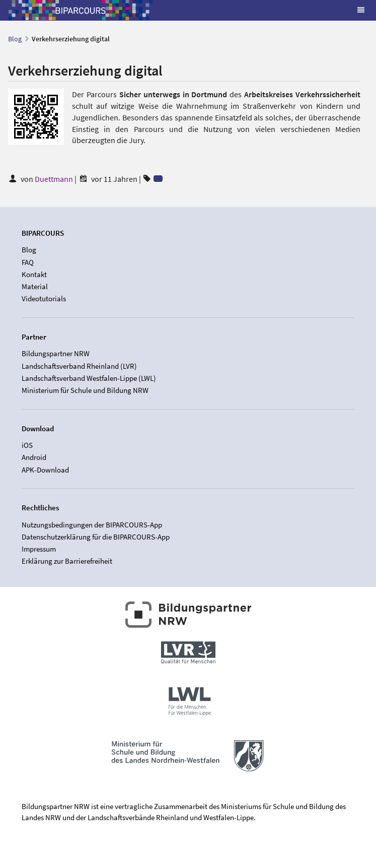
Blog (15, 39)
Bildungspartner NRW (56, 354)
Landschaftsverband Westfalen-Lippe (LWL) (89, 378)
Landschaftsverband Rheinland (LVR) (79, 366)
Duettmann (55, 179)
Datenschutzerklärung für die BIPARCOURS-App (96, 537)
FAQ (28, 262)
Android (34, 457)
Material (35, 286)
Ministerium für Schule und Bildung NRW (85, 390)
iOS (27, 445)
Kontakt (34, 274)
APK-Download (45, 470)
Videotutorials (44, 298)
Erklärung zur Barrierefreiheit (67, 561)
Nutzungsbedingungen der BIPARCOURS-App (92, 525)
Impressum (39, 549)
